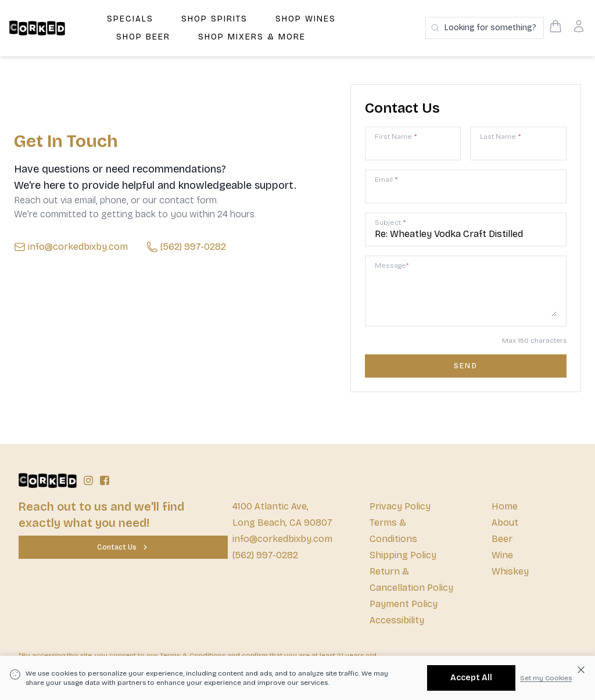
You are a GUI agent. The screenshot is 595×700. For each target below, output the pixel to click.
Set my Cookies (546, 678)
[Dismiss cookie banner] (581, 670)
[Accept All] (471, 678)
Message (392, 265)
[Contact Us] (123, 547)
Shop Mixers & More (252, 37)
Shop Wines (306, 19)
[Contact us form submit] (466, 366)
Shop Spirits (214, 19)
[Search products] (485, 28)
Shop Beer (143, 37)
